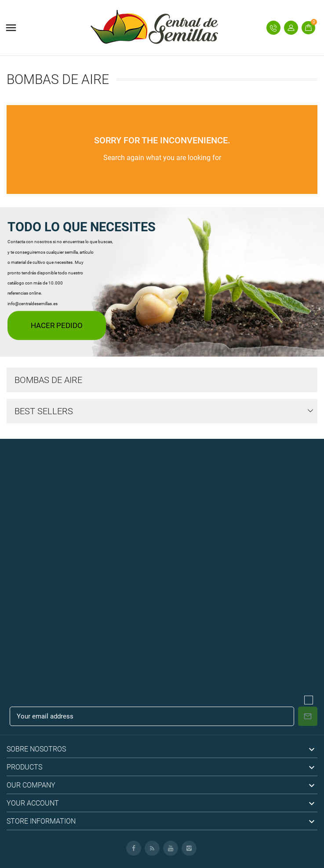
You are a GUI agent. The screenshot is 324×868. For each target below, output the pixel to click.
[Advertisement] (162, 500)
